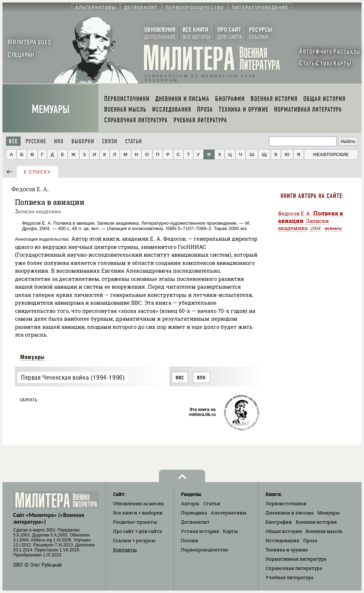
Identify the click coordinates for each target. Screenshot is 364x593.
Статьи (133, 141)
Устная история (200, 531)
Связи (110, 141)
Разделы (135, 522)
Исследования (282, 540)
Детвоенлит (195, 522)
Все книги (138, 513)
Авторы (190, 503)
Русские (36, 141)
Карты (230, 531)
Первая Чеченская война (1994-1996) (73, 377)
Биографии (279, 522)
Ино (59, 141)
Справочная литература (294, 568)
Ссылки (134, 540)
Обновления (138, 503)
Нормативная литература (296, 559)
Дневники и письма (290, 513)
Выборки (83, 141)
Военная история (316, 522)
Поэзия (189, 540)
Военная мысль (324, 531)
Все (13, 141)
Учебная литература (290, 577)
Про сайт (137, 531)
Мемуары (51, 109)
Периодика (194, 513)
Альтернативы (229, 513)
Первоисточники (286, 503)
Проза (310, 540)
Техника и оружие (287, 550)
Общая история (284, 531)
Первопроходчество (205, 550)
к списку (37, 172)
